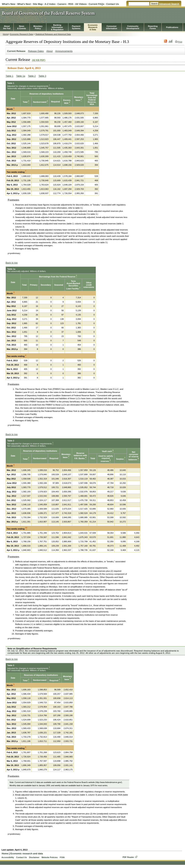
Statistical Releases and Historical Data (53, 34)
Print (179, 42)
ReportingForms (153, 27)
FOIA (62, 857)
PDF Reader (128, 857)
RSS (71, 4)
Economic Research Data (21, 34)
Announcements (64, 51)
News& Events (22, 27)
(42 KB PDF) (39, 60)
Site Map (38, 4)
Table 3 (42, 76)
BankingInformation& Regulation (57, 27)
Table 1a (21, 76)
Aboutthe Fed (7, 27)
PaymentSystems (76, 27)
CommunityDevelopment (133, 27)
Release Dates (36, 51)
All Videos (81, 4)
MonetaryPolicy (38, 27)
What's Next (24, 4)
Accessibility (8, 857)
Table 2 (32, 76)
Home (6, 34)
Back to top (12, 263)
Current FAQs (97, 4)
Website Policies (50, 857)
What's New (9, 4)
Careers (62, 4)
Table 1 (9, 76)
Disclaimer (34, 857)
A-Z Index (50, 4)
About (49, 51)
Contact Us (113, 4)
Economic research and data (27, 854)
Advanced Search (169, 4)
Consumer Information (112, 27)
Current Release (16, 51)
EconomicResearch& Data (93, 27)
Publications (172, 27)
